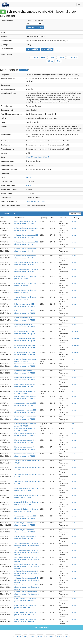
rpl (43, 57)
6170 (28, 185)
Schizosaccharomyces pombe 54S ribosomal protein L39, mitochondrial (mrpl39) (27, 546)
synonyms (72, 57)
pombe (61, 57)
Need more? (23, 70)
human (74, 221)
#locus (60, 636)
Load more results (41, 627)
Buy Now (35, 27)
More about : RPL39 (41, 157)
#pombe (40, 636)
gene (51, 57)
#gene (32, 636)
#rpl (25, 636)
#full (67, 636)
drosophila (75, 332)
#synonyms (50, 636)
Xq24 (29, 177)
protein (34, 57)
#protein (18, 636)
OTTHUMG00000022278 (35, 202)
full (59, 61)
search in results (75, 214)
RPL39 (29, 157)
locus (50, 61)
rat (73, 359)
